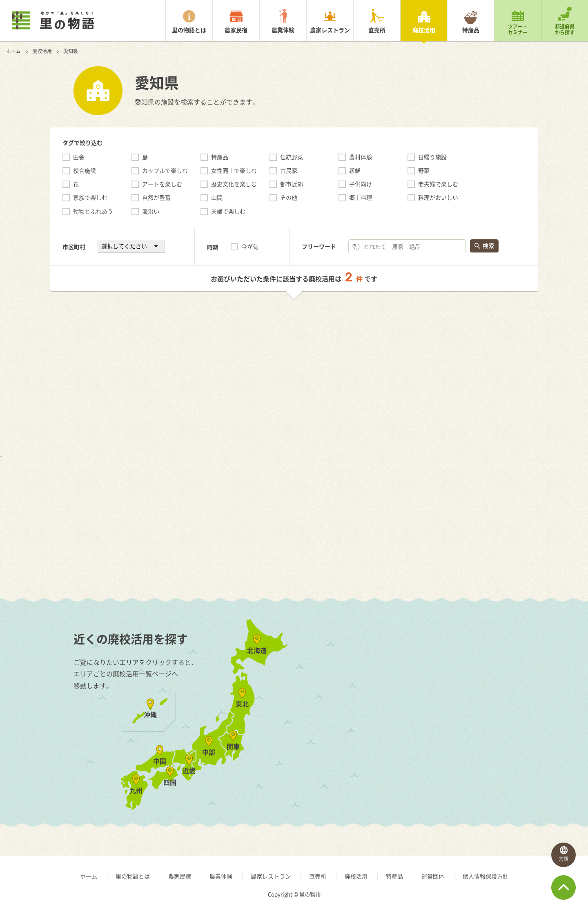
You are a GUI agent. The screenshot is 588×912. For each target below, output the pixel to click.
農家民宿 (236, 30)
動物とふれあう (93, 211)
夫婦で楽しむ (228, 211)
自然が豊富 (156, 197)
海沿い (151, 211)
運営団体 (433, 876)
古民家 (289, 170)
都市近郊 (292, 184)
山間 (217, 197)
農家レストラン (330, 30)
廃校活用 (424, 30)
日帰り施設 (432, 157)
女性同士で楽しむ (234, 170)
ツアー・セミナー (518, 29)
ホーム (13, 51)
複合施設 (85, 170)
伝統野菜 (292, 157)
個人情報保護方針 (486, 876)
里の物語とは (189, 30)
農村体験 (361, 157)
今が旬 (250, 246)
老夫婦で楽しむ (438, 184)
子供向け (361, 184)
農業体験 (283, 30)
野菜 (424, 170)
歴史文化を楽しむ (234, 184)
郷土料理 (361, 197)
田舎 (79, 157)
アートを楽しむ (162, 184)
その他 (289, 197)
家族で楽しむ (90, 197)
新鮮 (355, 170)
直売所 (377, 30)
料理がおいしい (438, 197)
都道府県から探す (565, 29)
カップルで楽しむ (165, 170)
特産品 (471, 30)
